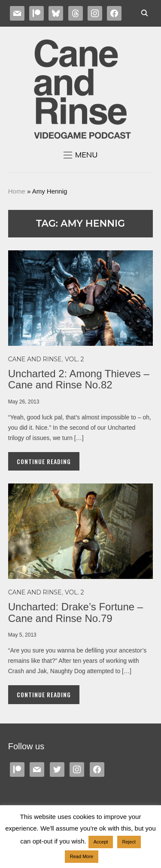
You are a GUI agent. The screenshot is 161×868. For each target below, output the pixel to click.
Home (17, 191)
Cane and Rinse (35, 359)
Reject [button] (129, 842)
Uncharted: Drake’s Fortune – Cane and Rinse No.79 (76, 612)
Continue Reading (44, 461)
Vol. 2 (74, 359)
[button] (81, 155)
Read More (82, 856)
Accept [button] (101, 842)
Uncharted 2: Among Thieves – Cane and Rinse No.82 (79, 379)
